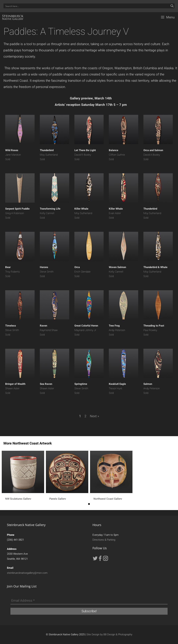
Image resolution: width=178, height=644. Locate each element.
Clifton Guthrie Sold (117, 155)
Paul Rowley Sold (154, 330)
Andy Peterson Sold (117, 330)
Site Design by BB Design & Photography (109, 634)
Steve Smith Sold (47, 272)
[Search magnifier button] (172, 6)
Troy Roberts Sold (12, 272)
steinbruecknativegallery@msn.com (27, 573)
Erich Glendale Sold (82, 272)
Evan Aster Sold (116, 213)
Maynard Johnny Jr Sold (86, 330)
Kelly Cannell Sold (50, 213)
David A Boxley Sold (153, 155)
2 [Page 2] (85, 416)
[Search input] (87, 6)
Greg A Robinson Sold (17, 213)
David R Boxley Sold (85, 155)
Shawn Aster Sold (15, 388)
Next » (94, 416)
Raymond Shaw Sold (49, 330)
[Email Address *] (89, 601)
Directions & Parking (104, 540)
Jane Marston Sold (13, 155)
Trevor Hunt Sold (117, 388)
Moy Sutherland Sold (49, 155)
